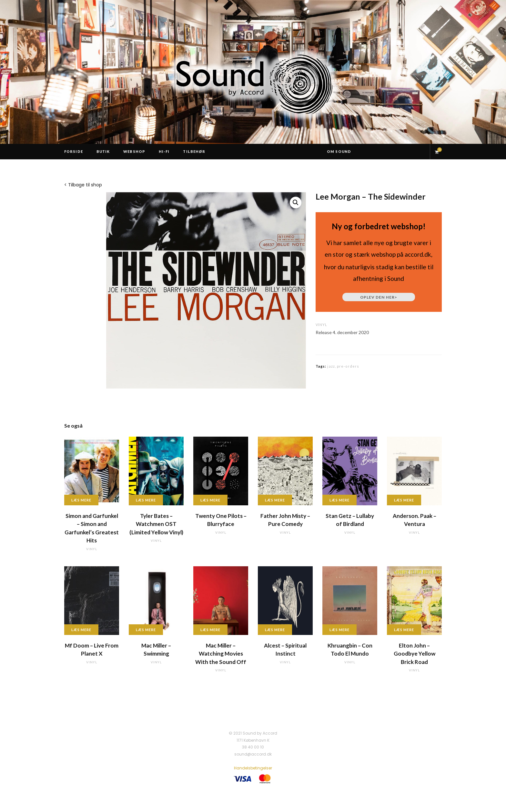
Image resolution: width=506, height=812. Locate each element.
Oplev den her (379, 297)
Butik (103, 151)
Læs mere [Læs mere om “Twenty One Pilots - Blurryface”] (210, 500)
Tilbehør (194, 151)
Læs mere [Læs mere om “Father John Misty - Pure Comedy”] (275, 500)
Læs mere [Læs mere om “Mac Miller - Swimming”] (146, 630)
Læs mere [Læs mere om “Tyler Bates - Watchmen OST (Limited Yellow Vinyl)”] (146, 500)
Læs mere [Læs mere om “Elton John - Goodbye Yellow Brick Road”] (404, 630)
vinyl (321, 325)
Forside (74, 151)
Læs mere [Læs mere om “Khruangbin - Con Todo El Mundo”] (339, 630)
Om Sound (339, 151)
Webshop (134, 151)
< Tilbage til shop (83, 185)
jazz (331, 366)
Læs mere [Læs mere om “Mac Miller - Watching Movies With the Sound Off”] (210, 630)
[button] (296, 203)
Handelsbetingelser (253, 768)
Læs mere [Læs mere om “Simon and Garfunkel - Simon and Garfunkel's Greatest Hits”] (81, 500)
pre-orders (348, 366)
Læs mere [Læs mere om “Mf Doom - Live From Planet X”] (81, 630)
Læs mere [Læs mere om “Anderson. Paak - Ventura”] (404, 500)
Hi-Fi (164, 151)
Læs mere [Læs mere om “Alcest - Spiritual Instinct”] (275, 630)
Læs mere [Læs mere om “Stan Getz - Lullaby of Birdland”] (339, 500)
